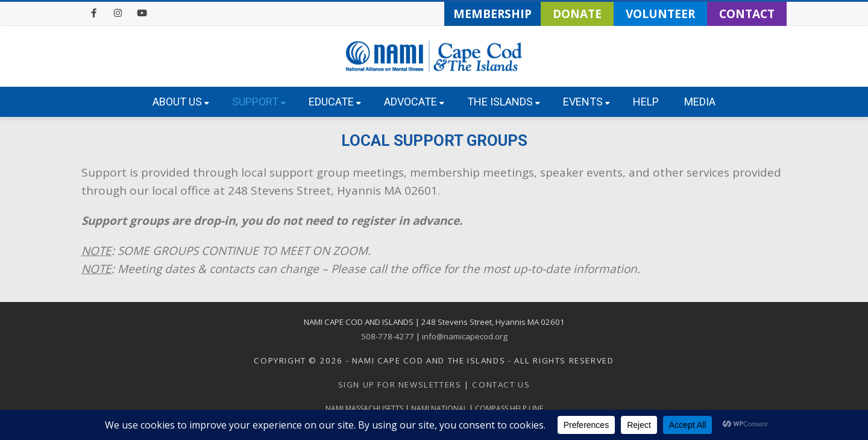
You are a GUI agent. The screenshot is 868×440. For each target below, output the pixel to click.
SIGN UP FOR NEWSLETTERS (400, 385)
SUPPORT (259, 102)
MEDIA (700, 102)
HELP (646, 102)
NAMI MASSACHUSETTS (364, 408)
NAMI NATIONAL (439, 408)
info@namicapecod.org (465, 336)
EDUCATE (335, 102)
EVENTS (587, 102)
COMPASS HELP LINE (509, 408)
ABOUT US (181, 102)
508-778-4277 (388, 336)
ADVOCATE (414, 102)
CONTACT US (501, 385)
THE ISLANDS (504, 102)
